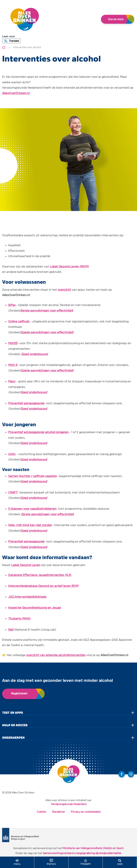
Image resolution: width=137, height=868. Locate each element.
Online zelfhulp (19, 321)
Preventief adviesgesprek (26, 403)
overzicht (64, 290)
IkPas (12, 305)
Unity (12, 454)
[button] (9, 36)
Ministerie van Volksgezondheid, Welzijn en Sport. (93, 848)
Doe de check (116, 19)
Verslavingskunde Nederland (69, 804)
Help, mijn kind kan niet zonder (30, 525)
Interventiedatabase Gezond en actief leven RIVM (43, 586)
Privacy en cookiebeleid (86, 812)
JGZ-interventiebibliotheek (27, 597)
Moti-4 (13, 365)
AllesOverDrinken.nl (16, 93)
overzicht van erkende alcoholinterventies (56, 655)
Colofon (42, 812)
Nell (11, 630)
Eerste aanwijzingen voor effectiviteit (47, 311)
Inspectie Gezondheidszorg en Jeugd (35, 608)
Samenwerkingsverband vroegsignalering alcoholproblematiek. (82, 853)
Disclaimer (59, 812)
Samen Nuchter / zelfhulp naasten (32, 476)
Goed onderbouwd (34, 354)
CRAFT (13, 492)
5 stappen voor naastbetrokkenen (32, 509)
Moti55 (13, 343)
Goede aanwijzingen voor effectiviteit (47, 332)
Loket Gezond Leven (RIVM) (69, 267)
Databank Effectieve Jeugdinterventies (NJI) (40, 575)
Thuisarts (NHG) (19, 619)
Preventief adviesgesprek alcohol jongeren (39, 432)
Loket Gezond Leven (26, 565)
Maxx (12, 381)
